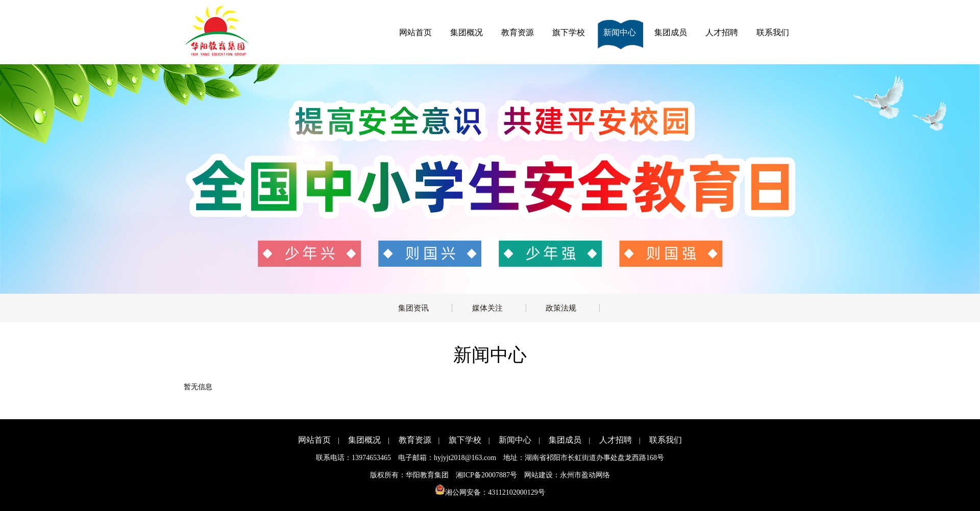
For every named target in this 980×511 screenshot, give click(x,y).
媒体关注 (487, 308)
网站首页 (415, 32)
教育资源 (518, 32)
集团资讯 (413, 308)
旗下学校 (569, 32)
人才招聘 (722, 32)
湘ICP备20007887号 (486, 475)
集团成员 (671, 32)
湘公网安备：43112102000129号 (490, 492)
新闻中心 (620, 32)
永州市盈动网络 (585, 475)
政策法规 (561, 308)
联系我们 (773, 32)
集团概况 (467, 32)
